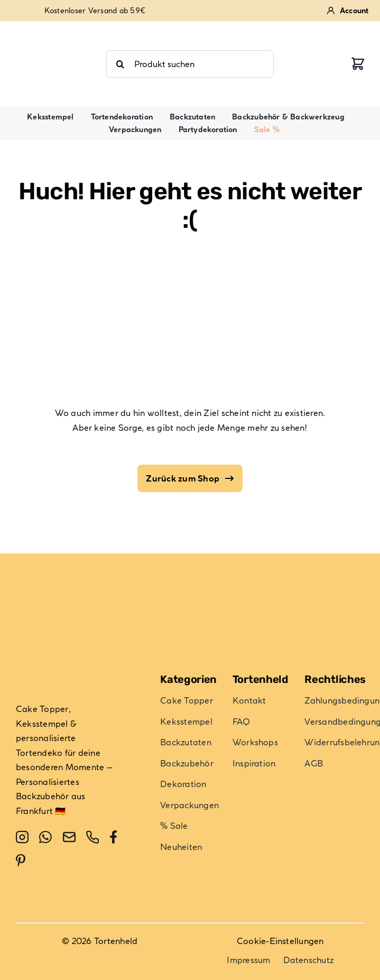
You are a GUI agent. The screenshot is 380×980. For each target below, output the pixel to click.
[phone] (92, 837)
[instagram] (22, 837)
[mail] (69, 837)
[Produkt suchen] (190, 64)
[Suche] (120, 64)
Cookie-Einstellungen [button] (280, 941)
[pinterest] (21, 861)
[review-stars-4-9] (54, 30)
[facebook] (113, 837)
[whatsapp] (45, 837)
